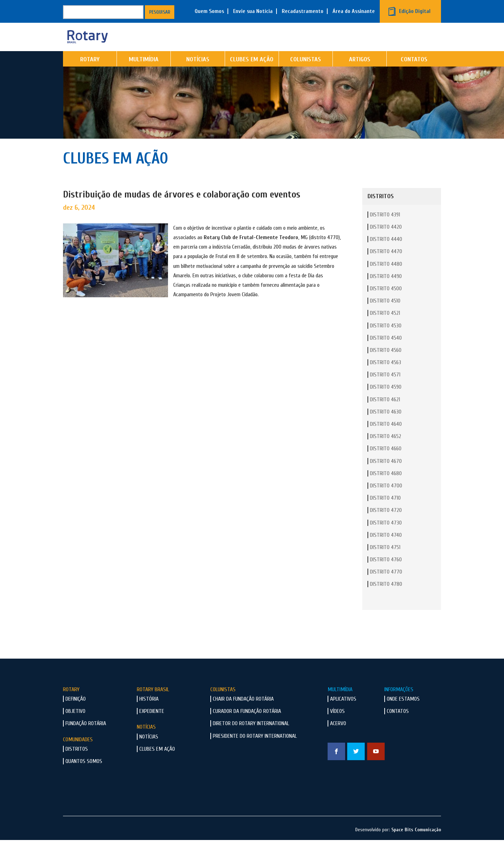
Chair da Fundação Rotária (243, 713)
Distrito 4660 (386, 463)
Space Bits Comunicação (416, 844)
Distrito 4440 (386, 254)
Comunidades (78, 754)
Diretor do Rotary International (251, 738)
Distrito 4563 (386, 377)
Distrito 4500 (386, 303)
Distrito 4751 (385, 562)
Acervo (338, 738)
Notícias (198, 74)
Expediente (152, 725)
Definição (76, 713)
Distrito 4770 (386, 586)
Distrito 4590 (386, 401)
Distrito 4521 (385, 327)
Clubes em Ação (252, 74)
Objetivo (75, 725)
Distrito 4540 (386, 352)
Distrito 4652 (386, 451)
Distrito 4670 (386, 475)
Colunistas (306, 74)
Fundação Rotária (86, 738)
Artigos (360, 74)
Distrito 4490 (386, 291)
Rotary (90, 74)
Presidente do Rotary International (255, 750)
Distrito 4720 (386, 525)
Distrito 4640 (386, 438)
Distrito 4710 (385, 512)
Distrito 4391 (385, 229)
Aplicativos (343, 713)
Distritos (77, 763)
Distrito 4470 (386, 266)
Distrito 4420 (386, 241)
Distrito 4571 (385, 389)
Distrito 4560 (386, 364)
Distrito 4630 (386, 426)
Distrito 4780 (386, 598)
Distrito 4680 (386, 488)
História (149, 713)
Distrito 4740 (386, 549)
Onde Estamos (403, 713)
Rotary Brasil (153, 704)
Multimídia (144, 74)
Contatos (414, 74)
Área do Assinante (354, 11)
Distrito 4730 (386, 537)
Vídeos (337, 725)
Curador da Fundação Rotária (247, 725)
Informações (399, 704)
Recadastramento (303, 11)
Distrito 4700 (386, 500)
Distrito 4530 (386, 340)
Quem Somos (209, 11)
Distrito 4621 (385, 414)
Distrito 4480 (386, 278)
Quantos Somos (84, 776)
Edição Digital (415, 11)
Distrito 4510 (385, 315)
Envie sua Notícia (253, 11)
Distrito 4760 (386, 574)
